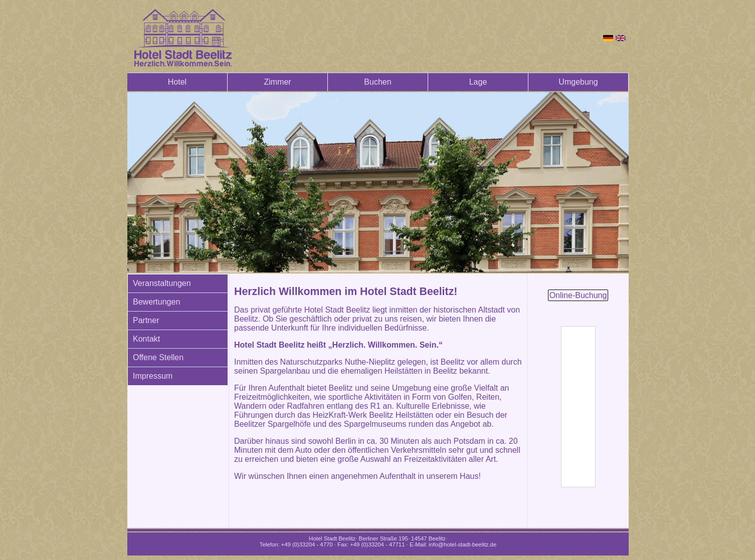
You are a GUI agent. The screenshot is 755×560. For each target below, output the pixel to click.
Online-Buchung (578, 295)
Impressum (153, 376)
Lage (478, 82)
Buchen (377, 82)
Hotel (177, 82)
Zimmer (277, 82)
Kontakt (146, 339)
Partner (146, 320)
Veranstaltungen (162, 283)
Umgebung (578, 82)
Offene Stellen (158, 357)
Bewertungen (156, 302)
